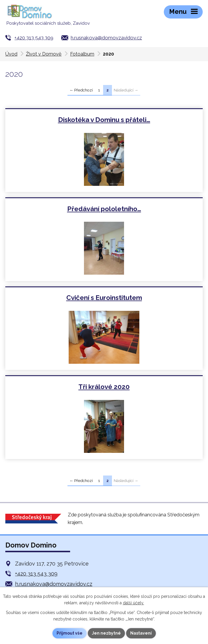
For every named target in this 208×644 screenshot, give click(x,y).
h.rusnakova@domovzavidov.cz (106, 38)
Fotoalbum (82, 54)
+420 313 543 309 (34, 38)
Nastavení (141, 633)
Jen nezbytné (106, 633)
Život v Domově (44, 54)
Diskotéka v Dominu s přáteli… (104, 120)
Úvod (11, 54)
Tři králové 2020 (104, 387)
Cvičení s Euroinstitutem (104, 298)
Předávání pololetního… (104, 209)
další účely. (133, 603)
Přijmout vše (70, 633)
